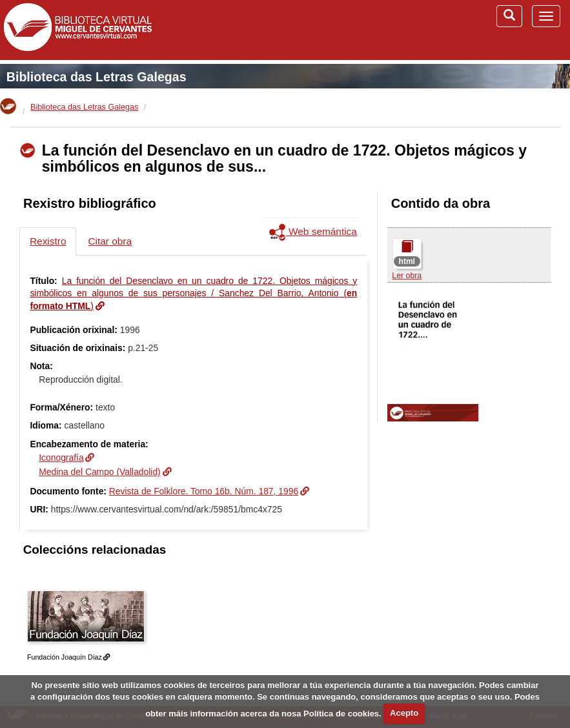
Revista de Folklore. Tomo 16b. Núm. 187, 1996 (204, 491)
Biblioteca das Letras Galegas (97, 77)
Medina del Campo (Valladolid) (99, 472)
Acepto (404, 713)
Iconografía (61, 458)
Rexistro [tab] (48, 241)
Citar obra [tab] (110, 241)
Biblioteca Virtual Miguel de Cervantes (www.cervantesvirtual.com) (77, 30)
